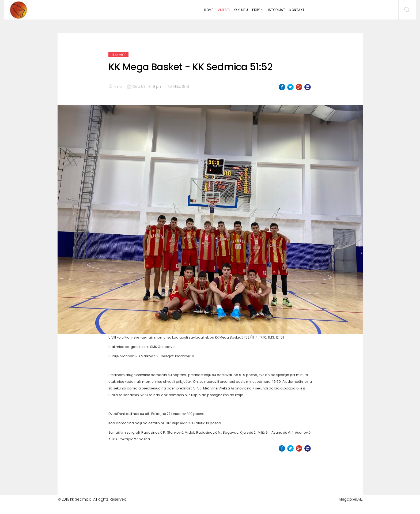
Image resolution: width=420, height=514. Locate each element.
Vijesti (224, 10)
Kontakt (297, 10)
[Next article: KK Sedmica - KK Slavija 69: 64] (302, 470)
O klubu (241, 10)
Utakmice (118, 55)
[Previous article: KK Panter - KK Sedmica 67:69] (119, 470)
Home (209, 10)
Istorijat (277, 10)
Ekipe (256, 10)
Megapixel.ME (351, 499)
